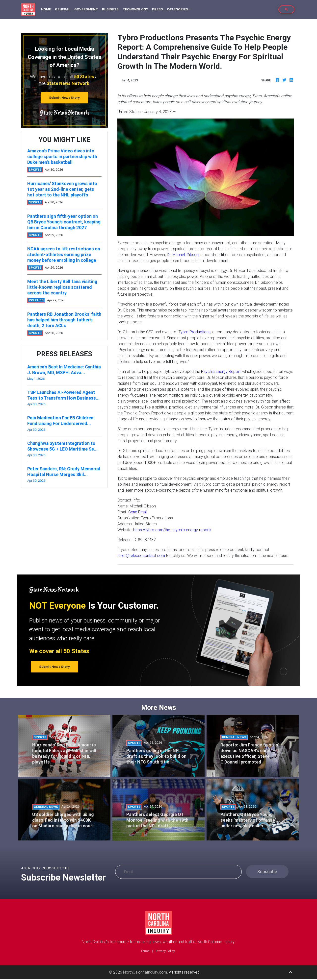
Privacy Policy (165, 951)
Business (110, 9)
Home (47, 9)
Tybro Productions (195, 332)
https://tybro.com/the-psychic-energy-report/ (172, 530)
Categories (177, 9)
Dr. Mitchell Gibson (183, 255)
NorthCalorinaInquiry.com (145, 972)
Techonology (135, 9)
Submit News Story (64, 98)
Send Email (138, 512)
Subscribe (267, 872)
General (63, 9)
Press (158, 9)
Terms (145, 951)
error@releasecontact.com (141, 555)
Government (86, 9)
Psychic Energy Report (221, 371)
